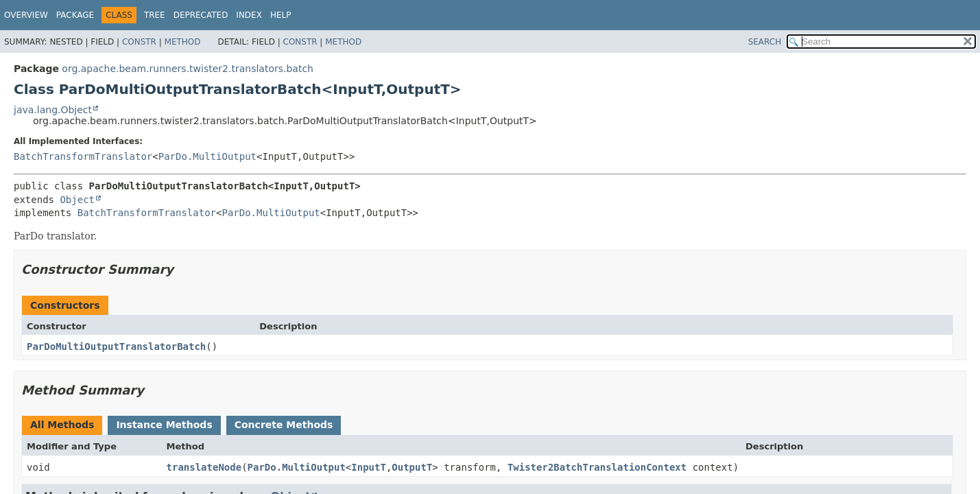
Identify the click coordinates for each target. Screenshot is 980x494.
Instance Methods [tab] (164, 425)
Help (281, 15)
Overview (26, 15)
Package (75, 15)
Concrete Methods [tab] (284, 425)
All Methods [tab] (62, 425)
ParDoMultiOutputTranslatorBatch (116, 346)
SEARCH (765, 42)
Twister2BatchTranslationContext (597, 467)
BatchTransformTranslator (83, 156)
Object (77, 200)
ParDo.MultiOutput (207, 156)
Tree (155, 15)
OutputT (412, 467)
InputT (369, 467)
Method (183, 42)
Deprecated (201, 15)
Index (249, 15)
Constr (139, 42)
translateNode (204, 467)
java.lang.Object (53, 110)
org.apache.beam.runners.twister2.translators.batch (188, 69)
